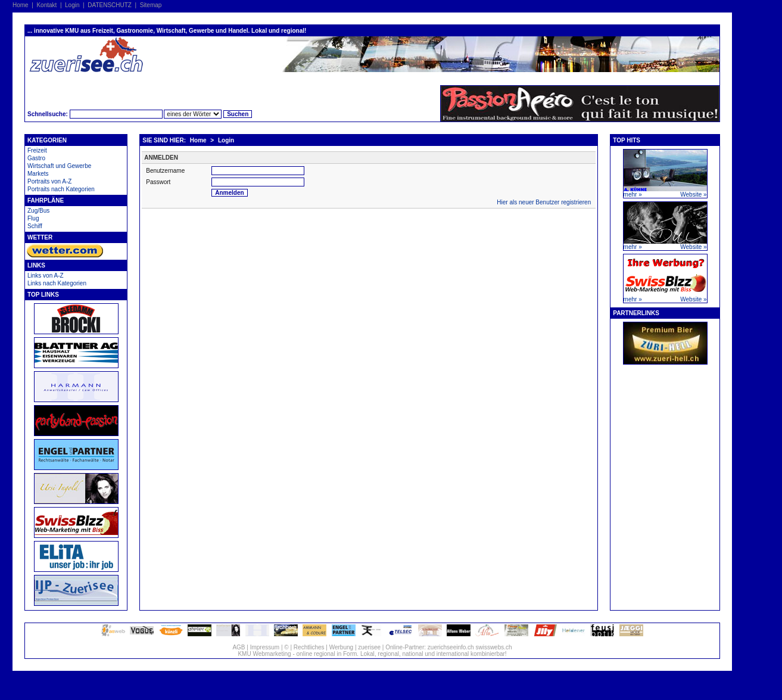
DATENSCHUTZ (110, 5)
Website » (693, 195)
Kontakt (46, 5)
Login (72, 5)
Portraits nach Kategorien (61, 189)
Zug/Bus (38, 211)
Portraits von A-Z (49, 181)
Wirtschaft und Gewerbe (59, 166)
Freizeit (37, 150)
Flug (33, 218)
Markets (38, 174)
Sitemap (151, 5)
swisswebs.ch (493, 647)
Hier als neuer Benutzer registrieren (544, 202)
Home (21, 5)
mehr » (633, 195)
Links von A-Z (46, 276)
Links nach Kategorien (57, 283)
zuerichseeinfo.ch (451, 647)
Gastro (36, 158)
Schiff (35, 226)
